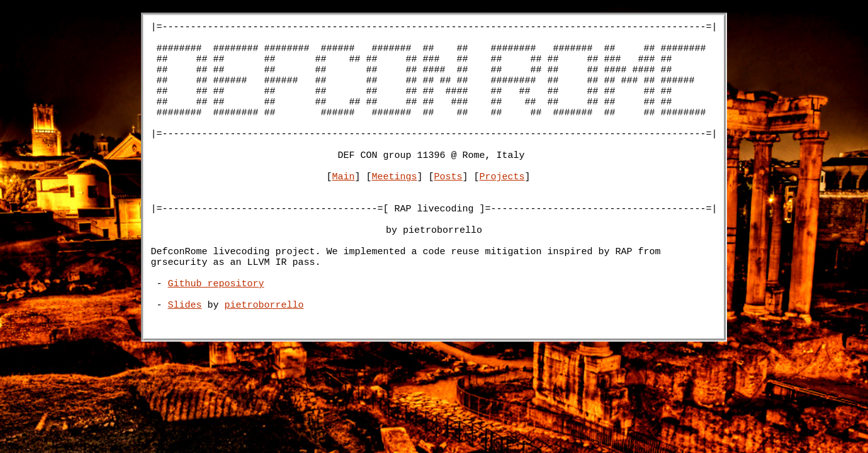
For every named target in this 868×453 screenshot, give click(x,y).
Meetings (395, 204)
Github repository (216, 330)
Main (344, 204)
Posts (448, 204)
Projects (502, 204)
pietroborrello (264, 355)
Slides (185, 355)
